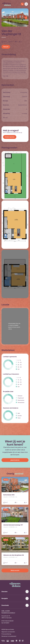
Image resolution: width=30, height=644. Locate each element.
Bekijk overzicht (15, 570)
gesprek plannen (15, 460)
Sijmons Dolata (10, 629)
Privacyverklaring (6, 634)
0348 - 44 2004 (6, 611)
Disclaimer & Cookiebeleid (9, 636)
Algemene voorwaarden (8, 632)
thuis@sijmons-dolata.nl (8, 613)
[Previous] (4, 18)
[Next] (26, 18)
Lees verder (6, 76)
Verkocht (6, 47)
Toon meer (5, 118)
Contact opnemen (10, 137)
